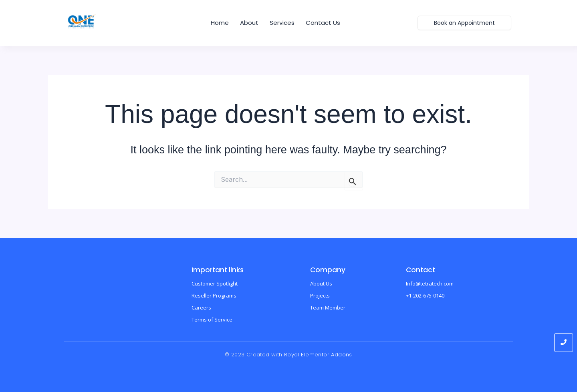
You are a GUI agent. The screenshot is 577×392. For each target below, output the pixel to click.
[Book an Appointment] (464, 23)
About (249, 23)
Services (282, 23)
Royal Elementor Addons (318, 355)
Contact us (323, 23)
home (220, 23)
